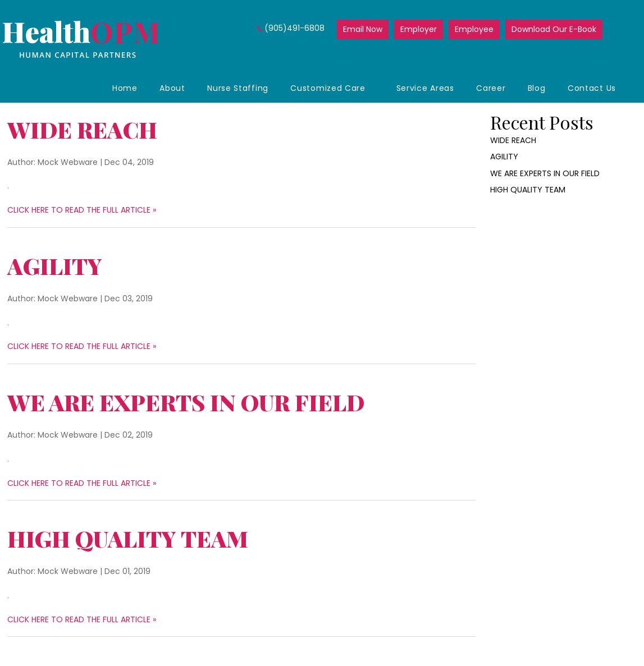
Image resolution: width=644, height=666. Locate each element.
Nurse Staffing (238, 88)
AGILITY (55, 266)
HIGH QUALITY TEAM (128, 538)
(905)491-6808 (294, 28)
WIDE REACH (82, 129)
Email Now (363, 29)
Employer (419, 29)
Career (491, 88)
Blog (537, 88)
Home (125, 88)
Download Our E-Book (554, 29)
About (172, 88)
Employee (474, 29)
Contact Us (592, 88)
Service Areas (425, 88)
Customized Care (328, 88)
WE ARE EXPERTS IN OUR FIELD (186, 402)
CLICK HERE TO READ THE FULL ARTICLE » (82, 210)
